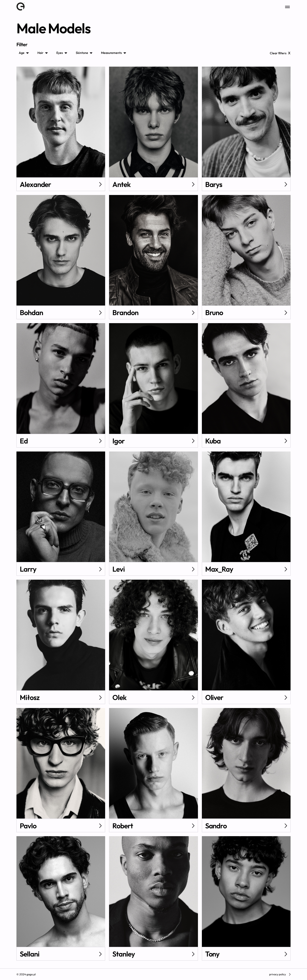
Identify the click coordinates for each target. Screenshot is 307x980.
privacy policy (280, 974)
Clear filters (280, 53)
